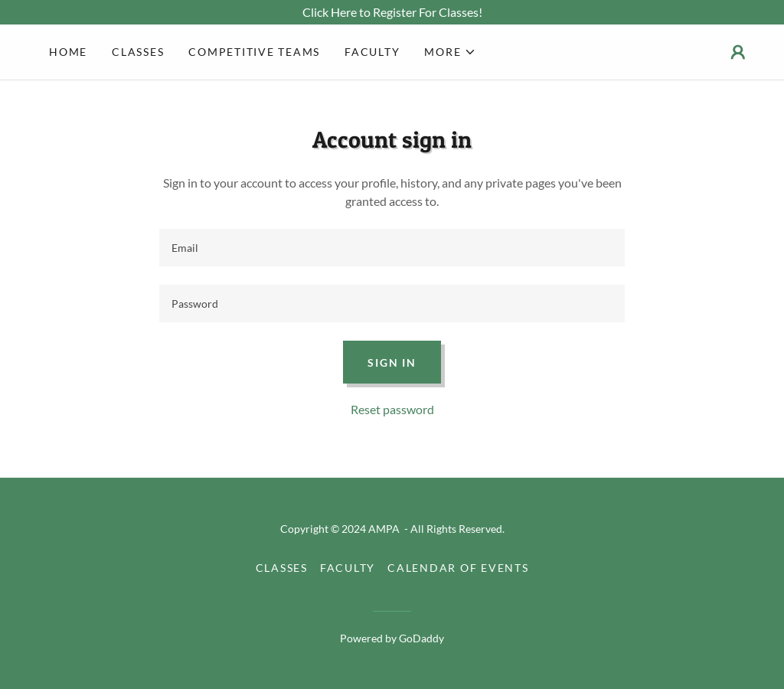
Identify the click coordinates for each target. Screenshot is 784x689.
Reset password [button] (392, 409)
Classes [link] (138, 52)
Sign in (392, 362)
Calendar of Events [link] (458, 568)
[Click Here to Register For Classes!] (392, 12)
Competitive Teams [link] (254, 52)
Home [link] (68, 52)
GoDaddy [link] (421, 638)
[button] (450, 52)
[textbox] (392, 248)
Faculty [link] (372, 52)
